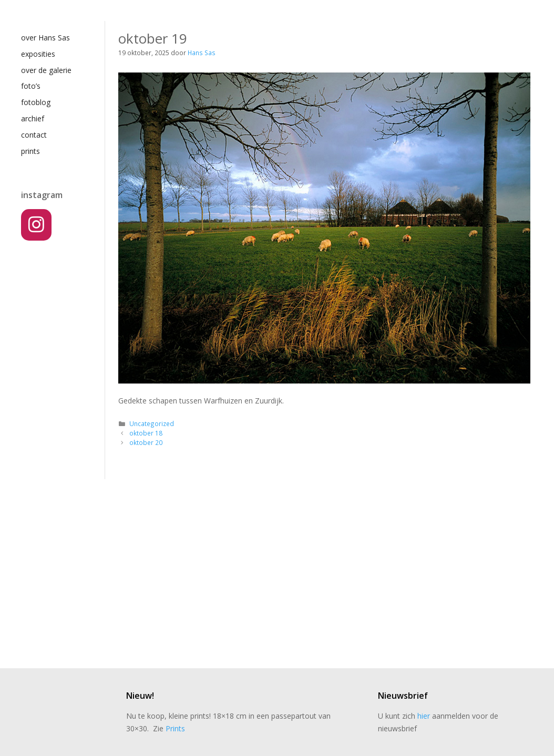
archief (33, 118)
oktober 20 (146, 442)
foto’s (31, 86)
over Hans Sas (45, 38)
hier (424, 716)
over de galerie (46, 70)
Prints (175, 728)
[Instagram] (36, 225)
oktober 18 (146, 433)
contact (34, 135)
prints (30, 151)
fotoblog (36, 102)
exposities (38, 54)
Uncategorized (152, 423)
